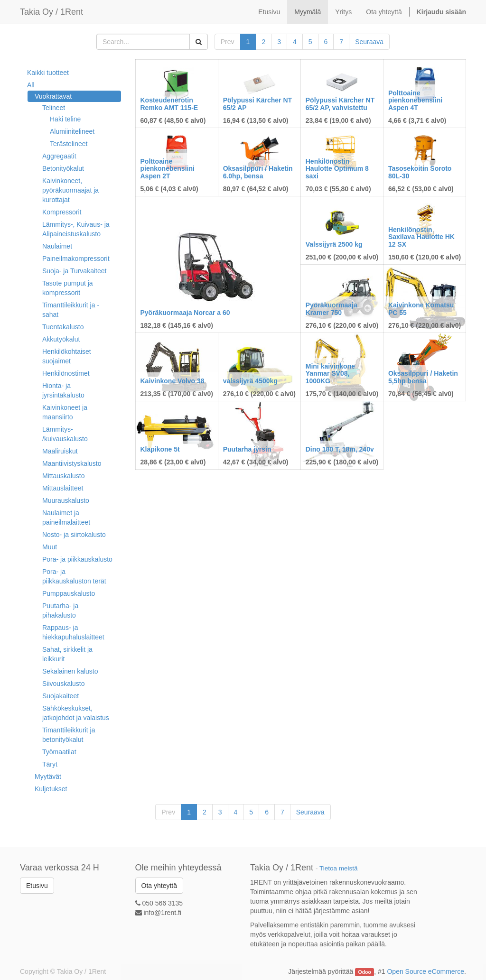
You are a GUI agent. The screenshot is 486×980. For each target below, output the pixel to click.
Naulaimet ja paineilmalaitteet (66, 518)
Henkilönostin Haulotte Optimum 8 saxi (337, 169)
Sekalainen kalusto (70, 671)
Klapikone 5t (160, 449)
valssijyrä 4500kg (250, 381)
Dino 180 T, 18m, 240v (340, 449)
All (31, 85)
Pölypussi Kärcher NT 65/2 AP (258, 104)
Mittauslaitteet (63, 488)
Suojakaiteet (61, 696)
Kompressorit (62, 212)
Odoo (365, 972)
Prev (228, 42)
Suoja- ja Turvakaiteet (74, 271)
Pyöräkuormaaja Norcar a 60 (185, 313)
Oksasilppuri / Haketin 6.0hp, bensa (258, 172)
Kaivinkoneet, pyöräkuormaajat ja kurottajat (70, 190)
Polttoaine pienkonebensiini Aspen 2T (168, 169)
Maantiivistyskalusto (72, 463)
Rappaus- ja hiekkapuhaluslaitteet (73, 632)
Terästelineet (69, 144)
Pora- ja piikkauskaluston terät (74, 576)
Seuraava (369, 42)
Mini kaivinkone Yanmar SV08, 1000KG (330, 374)
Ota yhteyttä (159, 886)
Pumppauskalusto (69, 593)
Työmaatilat (59, 752)
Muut (50, 547)
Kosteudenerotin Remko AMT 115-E (169, 104)
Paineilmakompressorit (76, 259)
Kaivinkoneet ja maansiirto (65, 412)
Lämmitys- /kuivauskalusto (65, 434)
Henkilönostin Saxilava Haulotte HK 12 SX (421, 237)
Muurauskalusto (66, 500)
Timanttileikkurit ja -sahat (71, 310)
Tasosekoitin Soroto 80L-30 (420, 172)
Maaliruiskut (60, 451)
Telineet (54, 108)
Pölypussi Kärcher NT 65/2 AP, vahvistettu (340, 104)
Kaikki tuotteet (48, 73)
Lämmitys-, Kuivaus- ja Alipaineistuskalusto (76, 229)
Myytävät (48, 777)
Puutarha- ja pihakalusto (60, 610)
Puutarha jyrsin (247, 449)
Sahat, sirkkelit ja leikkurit (67, 654)
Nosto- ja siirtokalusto (74, 535)
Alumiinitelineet (72, 131)
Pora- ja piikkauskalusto (77, 559)
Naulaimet (57, 246)
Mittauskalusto (63, 476)
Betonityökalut (63, 168)
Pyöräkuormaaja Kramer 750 (332, 309)
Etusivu (37, 886)
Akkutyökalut (61, 339)
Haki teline (65, 119)
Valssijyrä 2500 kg (334, 244)
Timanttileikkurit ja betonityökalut (69, 735)
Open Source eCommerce (425, 971)
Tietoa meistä (339, 868)
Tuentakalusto (63, 327)
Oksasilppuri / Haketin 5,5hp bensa (423, 377)
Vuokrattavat (53, 96)
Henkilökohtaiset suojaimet (67, 356)
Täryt (50, 764)
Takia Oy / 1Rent (51, 12)
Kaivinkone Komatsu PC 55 (421, 309)
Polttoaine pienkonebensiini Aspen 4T (415, 100)
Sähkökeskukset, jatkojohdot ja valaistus (76, 713)
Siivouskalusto (64, 684)
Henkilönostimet (66, 373)
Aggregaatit (59, 156)
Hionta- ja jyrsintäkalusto (63, 390)
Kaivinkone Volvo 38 (173, 381)
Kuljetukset (51, 789)
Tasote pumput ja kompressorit (68, 288)
